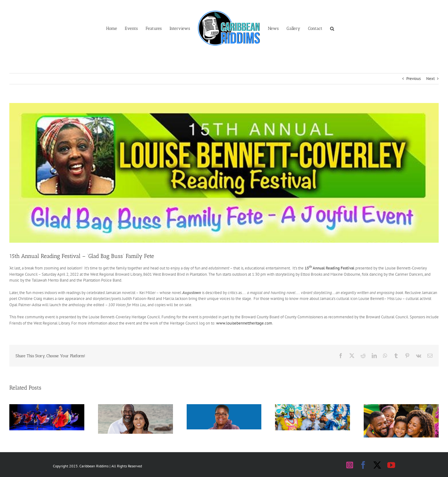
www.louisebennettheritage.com (244, 323)
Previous (413, 79)
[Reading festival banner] (224, 173)
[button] (332, 28)
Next (430, 79)
